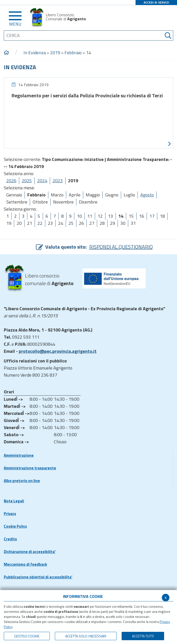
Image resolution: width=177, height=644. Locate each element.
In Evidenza (35, 53)
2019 (55, 53)
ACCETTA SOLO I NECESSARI (86, 636)
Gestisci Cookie (27, 636)
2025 (27, 181)
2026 (11, 181)
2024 (42, 181)
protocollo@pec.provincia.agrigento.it (58, 351)
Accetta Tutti (143, 636)
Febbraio (73, 53)
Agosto (147, 195)
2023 (58, 181)
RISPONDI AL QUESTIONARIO (121, 247)
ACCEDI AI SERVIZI (156, 2)
